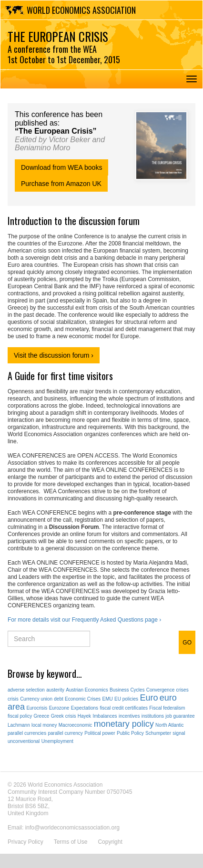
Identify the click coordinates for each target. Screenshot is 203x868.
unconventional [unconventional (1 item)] (24, 741)
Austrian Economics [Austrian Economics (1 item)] (87, 690)
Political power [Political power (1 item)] (100, 733)
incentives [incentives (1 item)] (129, 716)
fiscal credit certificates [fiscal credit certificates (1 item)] (124, 708)
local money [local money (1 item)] (44, 725)
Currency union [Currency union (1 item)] (36, 699)
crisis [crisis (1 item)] (13, 699)
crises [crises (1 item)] (183, 690)
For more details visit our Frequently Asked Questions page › (84, 620)
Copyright (110, 842)
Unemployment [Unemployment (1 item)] (57, 741)
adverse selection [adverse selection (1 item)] (26, 690)
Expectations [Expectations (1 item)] (85, 708)
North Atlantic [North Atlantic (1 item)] (169, 725)
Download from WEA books (61, 167)
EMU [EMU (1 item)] (107, 699)
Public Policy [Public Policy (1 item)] (130, 733)
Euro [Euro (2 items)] (149, 698)
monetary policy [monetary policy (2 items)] (124, 724)
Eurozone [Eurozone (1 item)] (59, 708)
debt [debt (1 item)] (58, 699)
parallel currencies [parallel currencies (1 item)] (27, 733)
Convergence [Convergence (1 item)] (160, 690)
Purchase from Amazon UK (61, 184)
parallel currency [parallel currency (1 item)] (66, 733)
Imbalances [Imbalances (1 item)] (105, 716)
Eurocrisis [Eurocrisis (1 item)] (37, 708)
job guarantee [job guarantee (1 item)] (180, 716)
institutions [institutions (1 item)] (153, 716)
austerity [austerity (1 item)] (55, 690)
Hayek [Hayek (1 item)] (84, 716)
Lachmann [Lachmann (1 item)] (19, 725)
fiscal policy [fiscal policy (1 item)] (20, 716)
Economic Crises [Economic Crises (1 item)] (83, 699)
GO (187, 643)
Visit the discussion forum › (54, 355)
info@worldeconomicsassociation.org (72, 828)
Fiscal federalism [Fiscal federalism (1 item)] (167, 708)
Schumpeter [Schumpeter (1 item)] (158, 733)
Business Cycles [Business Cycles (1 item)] (127, 690)
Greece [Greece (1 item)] (41, 716)
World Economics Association (81, 10)
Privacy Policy (25, 842)
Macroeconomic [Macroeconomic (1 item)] (76, 725)
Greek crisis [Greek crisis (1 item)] (64, 716)
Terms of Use (71, 842)
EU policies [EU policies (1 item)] (126, 699)
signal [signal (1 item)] (179, 733)
